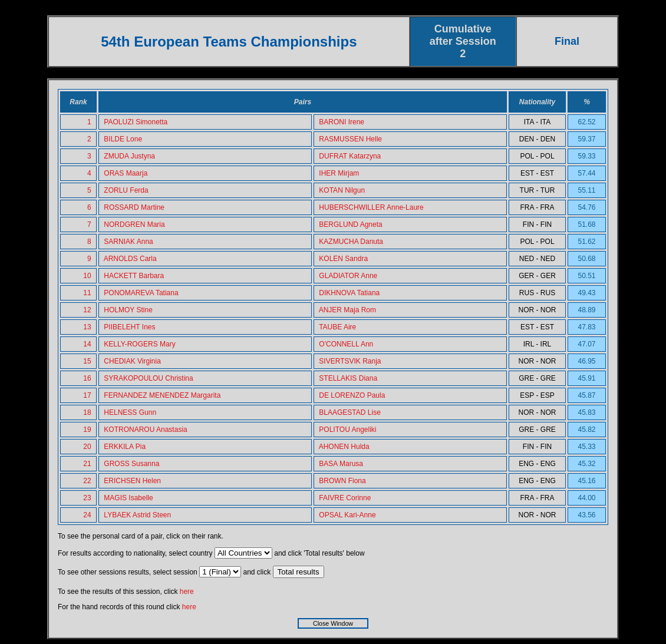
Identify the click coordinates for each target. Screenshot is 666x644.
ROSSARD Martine (134, 207)
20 (87, 447)
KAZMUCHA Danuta (351, 242)
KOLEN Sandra (343, 259)
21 (87, 464)
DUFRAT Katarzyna (350, 156)
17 (87, 395)
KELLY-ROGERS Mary (139, 344)
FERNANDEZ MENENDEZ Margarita (162, 395)
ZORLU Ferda (126, 190)
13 (87, 327)
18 (87, 412)
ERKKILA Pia (125, 447)
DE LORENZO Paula (352, 395)
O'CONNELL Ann (346, 344)
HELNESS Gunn (130, 412)
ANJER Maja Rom (347, 310)
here (187, 592)
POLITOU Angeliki (347, 430)
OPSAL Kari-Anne (347, 515)
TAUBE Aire (337, 327)
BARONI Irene (342, 122)
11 (87, 293)
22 (87, 481)
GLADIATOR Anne (348, 276)
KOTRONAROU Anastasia (145, 430)
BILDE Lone (123, 139)
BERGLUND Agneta (350, 224)
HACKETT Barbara (134, 276)
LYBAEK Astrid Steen (137, 515)
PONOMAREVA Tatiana (141, 293)
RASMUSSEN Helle (350, 139)
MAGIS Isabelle (128, 498)
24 (87, 515)
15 (87, 361)
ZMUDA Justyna (129, 156)
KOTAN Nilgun (342, 190)
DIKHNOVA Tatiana (349, 293)
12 (87, 310)
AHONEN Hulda (344, 447)
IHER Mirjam (339, 173)
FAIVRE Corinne (345, 498)
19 (87, 430)
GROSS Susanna (131, 464)
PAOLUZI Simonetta (136, 122)
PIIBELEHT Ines (129, 327)
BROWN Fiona (342, 481)
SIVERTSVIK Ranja (350, 361)
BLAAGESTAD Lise (350, 412)
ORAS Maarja (126, 173)
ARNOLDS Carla (130, 259)
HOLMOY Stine (128, 310)
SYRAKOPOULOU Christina (148, 378)
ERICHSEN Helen (132, 481)
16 (87, 378)
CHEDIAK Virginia (132, 361)
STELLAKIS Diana (348, 378)
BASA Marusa (341, 464)
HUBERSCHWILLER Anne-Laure (371, 207)
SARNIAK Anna (128, 242)
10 (87, 276)
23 (87, 498)
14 (87, 344)
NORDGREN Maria (134, 224)
